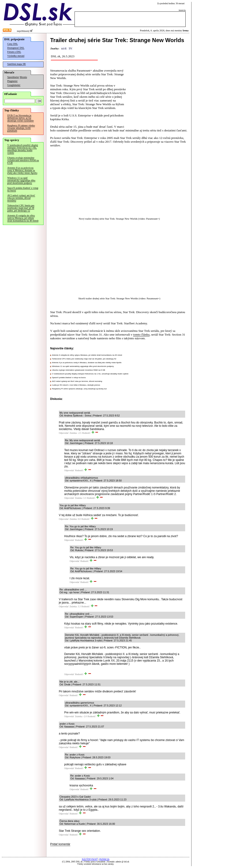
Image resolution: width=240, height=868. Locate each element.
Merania (23, 77)
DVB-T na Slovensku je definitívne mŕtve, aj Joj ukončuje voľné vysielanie (21, 118)
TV (70, 49)
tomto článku (141, 335)
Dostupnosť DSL (16, 48)
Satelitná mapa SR (17, 64)
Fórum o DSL (14, 52)
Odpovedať (64, 433)
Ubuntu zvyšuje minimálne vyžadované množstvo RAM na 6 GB (23, 160)
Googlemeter (14, 85)
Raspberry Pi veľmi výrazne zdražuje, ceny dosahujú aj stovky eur (79, 389)
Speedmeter (13, 77)
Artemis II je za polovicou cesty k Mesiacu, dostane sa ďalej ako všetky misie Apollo (22, 170)
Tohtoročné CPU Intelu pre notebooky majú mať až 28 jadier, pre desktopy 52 (21, 208)
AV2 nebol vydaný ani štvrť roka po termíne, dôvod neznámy (21, 198)
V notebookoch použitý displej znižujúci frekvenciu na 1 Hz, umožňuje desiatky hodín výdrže (23, 149)
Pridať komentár (60, 844)
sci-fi (64, 49)
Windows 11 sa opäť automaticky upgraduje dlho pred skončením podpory (21, 180)
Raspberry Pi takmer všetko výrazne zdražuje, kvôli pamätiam (21, 128)
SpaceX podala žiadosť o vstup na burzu (23, 189)
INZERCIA (104, 859)
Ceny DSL (13, 44)
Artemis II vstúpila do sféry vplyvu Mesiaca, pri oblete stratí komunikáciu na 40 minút (23, 218)
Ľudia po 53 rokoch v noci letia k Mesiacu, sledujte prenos (76, 385)
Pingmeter (12, 81)
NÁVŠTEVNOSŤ (90, 859)
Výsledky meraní (16, 56)
